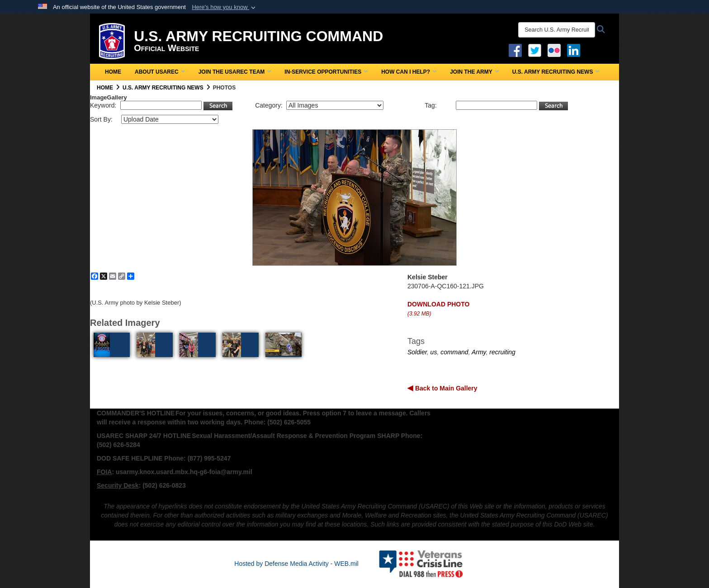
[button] (225, 7)
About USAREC (160, 72)
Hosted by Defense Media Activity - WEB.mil (296, 564)
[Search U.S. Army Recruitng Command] (557, 30)
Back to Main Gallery (445, 388)
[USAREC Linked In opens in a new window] (575, 50)
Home (113, 72)
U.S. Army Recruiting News (556, 72)
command (454, 352)
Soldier (417, 352)
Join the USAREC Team (235, 72)
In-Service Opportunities (326, 72)
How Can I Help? (409, 72)
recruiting (502, 352)
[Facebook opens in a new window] (515, 50)
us (434, 352)
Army (479, 352)
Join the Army (474, 72)
